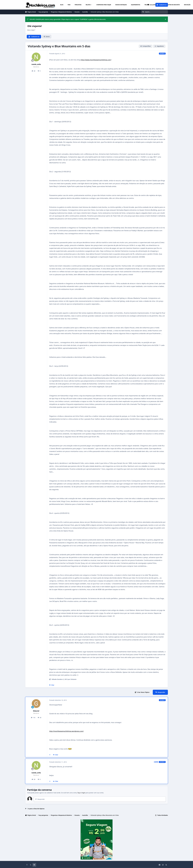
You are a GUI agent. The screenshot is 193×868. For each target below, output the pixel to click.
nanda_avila (36, 64)
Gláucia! (36, 711)
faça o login (81, 793)
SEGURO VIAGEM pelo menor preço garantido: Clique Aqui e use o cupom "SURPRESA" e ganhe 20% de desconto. (66, 19)
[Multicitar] (50, 755)
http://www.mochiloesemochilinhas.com (96, 60)
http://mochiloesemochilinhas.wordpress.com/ (66, 731)
